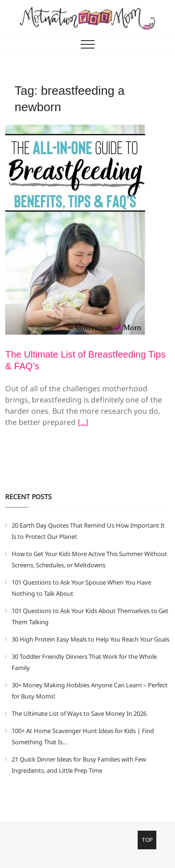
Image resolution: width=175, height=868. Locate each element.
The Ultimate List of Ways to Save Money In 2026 (79, 713)
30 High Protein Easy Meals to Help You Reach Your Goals (91, 639)
